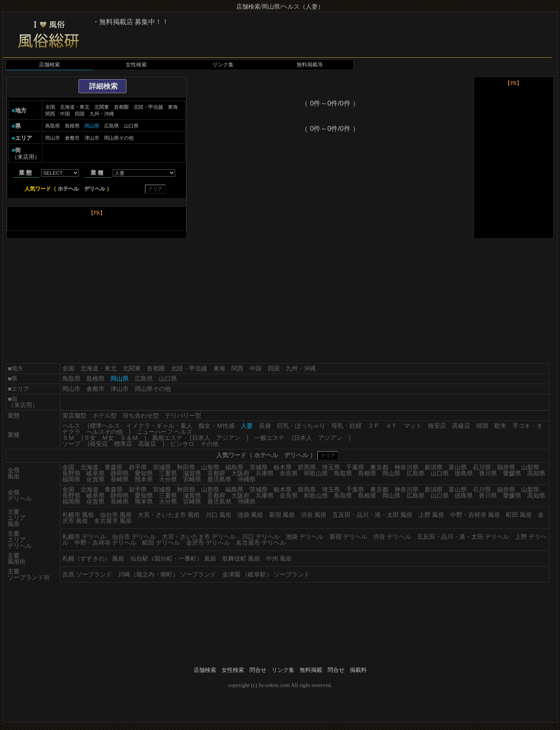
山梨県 (530, 467)
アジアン (228, 438)
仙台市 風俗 (116, 515)
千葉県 (355, 467)
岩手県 (138, 467)
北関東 (102, 107)
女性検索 (136, 65)
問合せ (258, 670)
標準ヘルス (105, 426)
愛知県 (144, 473)
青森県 (114, 467)
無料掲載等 (310, 65)
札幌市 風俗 (78, 515)
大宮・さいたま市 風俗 (169, 515)
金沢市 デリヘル (208, 543)
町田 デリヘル (161, 543)
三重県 (168, 473)
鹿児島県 (219, 479)
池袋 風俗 (250, 515)
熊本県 (144, 479)
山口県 (131, 126)
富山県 (458, 467)
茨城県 (258, 467)
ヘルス (71, 426)
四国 (80, 114)
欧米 (500, 426)
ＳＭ (68, 438)
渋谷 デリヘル (392, 537)
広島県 (112, 126)
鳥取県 (53, 126)
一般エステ (269, 438)
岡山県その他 (119, 138)
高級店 (461, 426)
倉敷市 (72, 138)
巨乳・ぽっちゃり (301, 426)
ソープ (71, 444)
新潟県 (434, 467)
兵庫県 (265, 473)
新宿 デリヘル (348, 537)
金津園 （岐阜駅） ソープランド (266, 574)
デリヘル (95, 189)
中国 (65, 114)
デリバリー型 (183, 416)
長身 (265, 426)
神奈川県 (406, 467)
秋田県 (186, 467)
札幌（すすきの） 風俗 (93, 559)
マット (413, 426)
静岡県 (120, 473)
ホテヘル (68, 189)
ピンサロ (182, 444)
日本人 (201, 438)
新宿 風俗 (282, 515)
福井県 (506, 467)
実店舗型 (74, 416)
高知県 (536, 473)
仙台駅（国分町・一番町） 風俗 (173, 559)
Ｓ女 (90, 438)
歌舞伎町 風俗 (241, 559)
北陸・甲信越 (148, 107)
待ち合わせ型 (141, 416)
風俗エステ (167, 438)
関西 (50, 114)
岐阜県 (95, 473)
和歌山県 (316, 473)
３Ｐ (374, 426)
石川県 (482, 467)
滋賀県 (192, 473)
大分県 (168, 479)
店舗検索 (49, 65)
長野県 (71, 473)
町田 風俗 (519, 515)
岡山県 (391, 473)
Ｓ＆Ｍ (129, 438)
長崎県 (120, 479)
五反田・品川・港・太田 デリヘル (463, 537)
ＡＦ (392, 426)
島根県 (72, 126)
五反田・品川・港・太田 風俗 (372, 515)
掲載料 (358, 670)
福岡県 (71, 479)
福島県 (234, 467)
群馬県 (307, 467)
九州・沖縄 (102, 114)
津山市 (92, 138)
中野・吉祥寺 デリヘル (105, 543)
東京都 (379, 467)
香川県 (488, 473)
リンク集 (223, 65)
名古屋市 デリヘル (261, 543)
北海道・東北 (75, 107)
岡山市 (53, 138)
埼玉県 (331, 467)
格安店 (437, 426)
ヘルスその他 (105, 432)
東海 (173, 107)
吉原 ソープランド (87, 574)
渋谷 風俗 (314, 515)
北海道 (89, 467)
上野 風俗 (431, 515)
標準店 (123, 444)
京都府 (216, 473)
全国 (50, 107)
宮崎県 (192, 479)
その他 (209, 444)
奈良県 (289, 473)
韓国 (482, 426)
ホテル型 (105, 416)
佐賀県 (95, 479)
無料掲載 (311, 670)
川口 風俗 (218, 515)
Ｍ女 (108, 438)
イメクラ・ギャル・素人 (159, 426)
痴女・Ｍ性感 (217, 426)
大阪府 (240, 473)
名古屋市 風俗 (113, 521)
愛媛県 (512, 473)
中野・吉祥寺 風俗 (475, 515)
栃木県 (283, 467)
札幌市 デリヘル (84, 537)
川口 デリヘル (261, 537)
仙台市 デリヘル (134, 537)
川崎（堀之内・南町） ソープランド (167, 574)
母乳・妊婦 (346, 426)
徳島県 (464, 473)
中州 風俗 (279, 559)
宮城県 (162, 467)
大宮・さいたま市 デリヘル (199, 537)
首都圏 (121, 107)
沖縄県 (246, 479)
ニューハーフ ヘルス (165, 432)
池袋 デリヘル (305, 537)
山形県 (210, 467)
